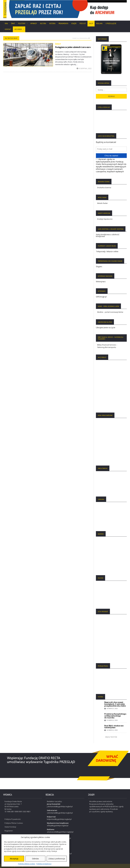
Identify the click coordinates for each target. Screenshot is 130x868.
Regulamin (9, 830)
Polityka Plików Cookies (14, 822)
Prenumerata (63, 25)
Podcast (83, 25)
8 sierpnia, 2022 (84, 70)
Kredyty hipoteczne (105, 220)
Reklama (99, 25)
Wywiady (34, 25)
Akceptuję (14, 859)
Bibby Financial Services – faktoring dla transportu (107, 347)
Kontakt (8, 31)
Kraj (6, 25)
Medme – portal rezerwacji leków (110, 313)
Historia (52, 25)
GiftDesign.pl (101, 298)
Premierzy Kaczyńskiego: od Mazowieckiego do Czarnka (115, 717)
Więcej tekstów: (111, 738)
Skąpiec (99, 268)
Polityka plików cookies (27, 864)
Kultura (43, 25)
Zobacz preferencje (57, 859)
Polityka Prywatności (13, 818)
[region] (78, 10)
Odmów (35, 859)
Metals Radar (102, 204)
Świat (13, 25)
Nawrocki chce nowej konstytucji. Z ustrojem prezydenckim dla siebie (115, 705)
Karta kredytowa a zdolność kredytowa (108, 237)
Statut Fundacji (10, 826)
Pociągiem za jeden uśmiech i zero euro (73, 48)
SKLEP (91, 25)
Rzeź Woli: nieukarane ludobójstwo (114, 728)
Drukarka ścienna (104, 189)
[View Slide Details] (78, 10)
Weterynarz (101, 283)
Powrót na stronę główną (81, 39)
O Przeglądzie (111, 25)
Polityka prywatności (44, 864)
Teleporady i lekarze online (107, 253)
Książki (74, 25)
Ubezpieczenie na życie (106, 329)
